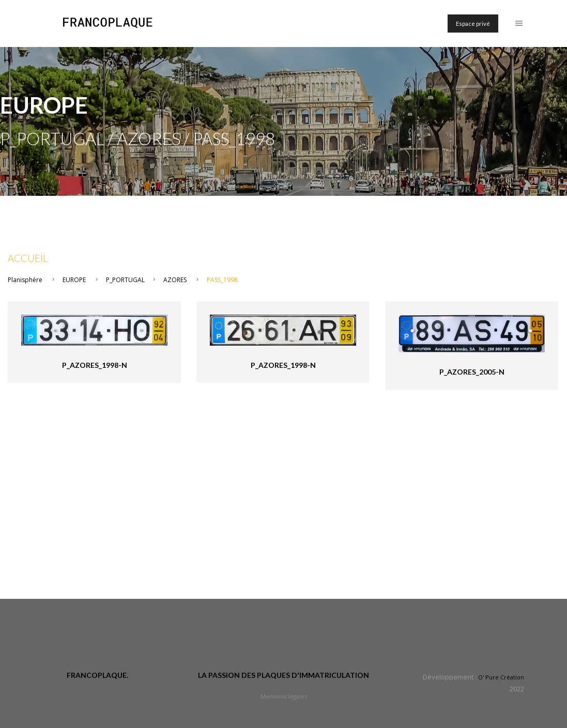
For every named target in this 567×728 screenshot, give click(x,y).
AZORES (175, 280)
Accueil (28, 258)
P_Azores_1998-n (95, 365)
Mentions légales (284, 696)
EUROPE (74, 280)
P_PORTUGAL (125, 280)
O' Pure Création (501, 677)
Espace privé (473, 24)
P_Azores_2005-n (472, 372)
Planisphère (25, 280)
